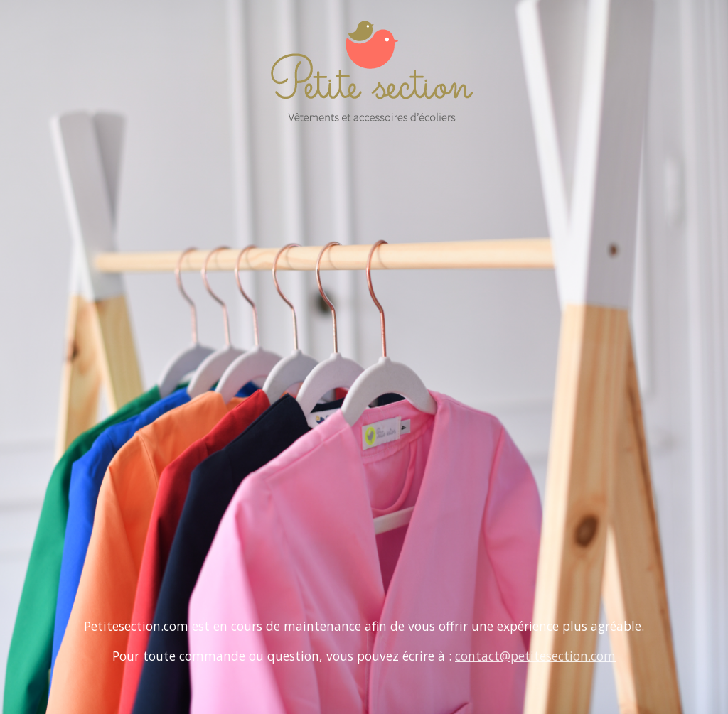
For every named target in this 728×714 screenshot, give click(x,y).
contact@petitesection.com (535, 656)
